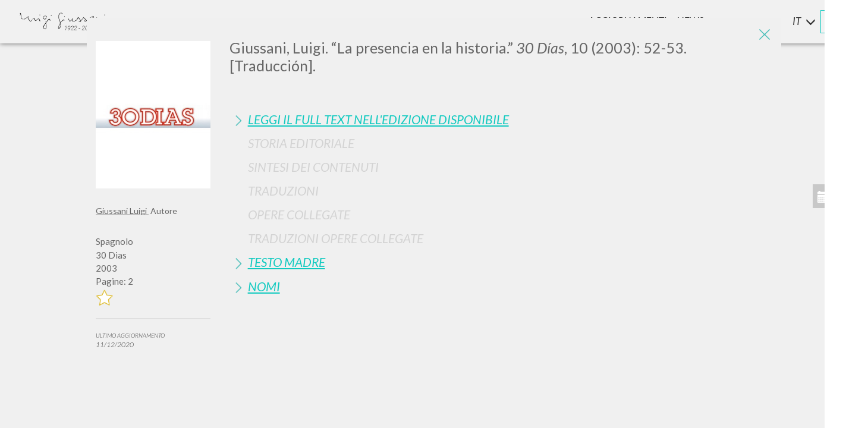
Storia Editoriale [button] (301, 143)
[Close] (763, 36)
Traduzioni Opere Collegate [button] (336, 238)
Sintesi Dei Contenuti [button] (313, 167)
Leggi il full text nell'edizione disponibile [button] (378, 119)
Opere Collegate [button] (299, 214)
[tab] (501, 119)
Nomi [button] (264, 286)
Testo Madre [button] (287, 262)
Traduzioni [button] (283, 191)
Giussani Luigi (122, 211)
